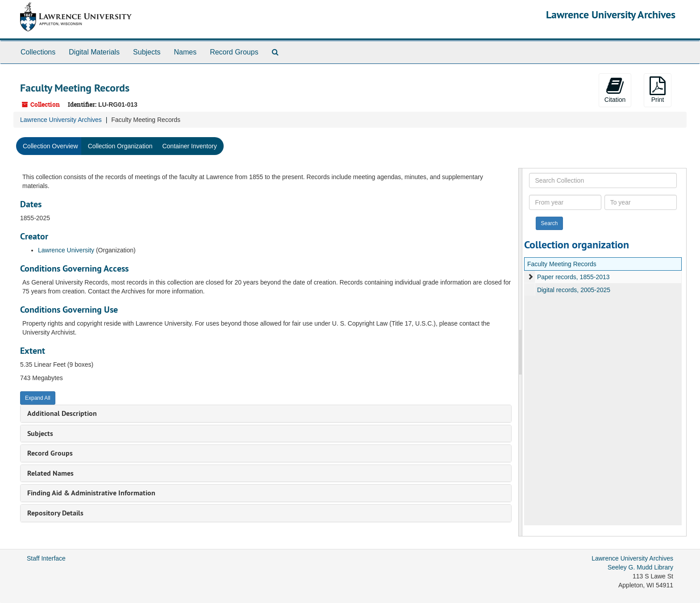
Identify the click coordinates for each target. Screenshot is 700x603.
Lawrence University (66, 250)
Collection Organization (120, 146)
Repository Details (55, 513)
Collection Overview (50, 146)
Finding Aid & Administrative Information (91, 493)
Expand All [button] (38, 398)
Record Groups (234, 52)
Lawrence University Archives (611, 15)
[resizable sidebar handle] (521, 352)
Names (185, 52)
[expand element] (530, 277)
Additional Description (62, 413)
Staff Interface (46, 558)
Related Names (50, 473)
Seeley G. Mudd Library (640, 567)
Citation (615, 90)
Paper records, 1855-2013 (573, 277)
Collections (38, 52)
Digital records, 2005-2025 (574, 290)
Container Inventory (189, 146)
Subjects (147, 52)
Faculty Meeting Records (562, 264)
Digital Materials (94, 52)
